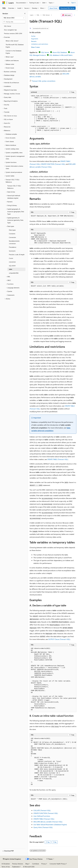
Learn (32, 15)
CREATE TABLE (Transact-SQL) (58, 459)
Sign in (73, 3)
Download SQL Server (67, 8)
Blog (27, 864)
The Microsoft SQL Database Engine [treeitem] (15, 46)
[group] (53, 114)
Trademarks (16, 867)
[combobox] (14, 18)
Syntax (33, 36)
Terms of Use (6, 867)
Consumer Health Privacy (58, 864)
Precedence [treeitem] (13, 247)
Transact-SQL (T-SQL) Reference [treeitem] (14, 187)
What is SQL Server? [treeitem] (12, 41)
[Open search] (68, 3)
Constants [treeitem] (12, 234)
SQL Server (46, 15)
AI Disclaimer (6, 864)
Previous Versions (18, 864)
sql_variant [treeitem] (12, 266)
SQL (38, 15)
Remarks (34, 41)
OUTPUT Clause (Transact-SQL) (59, 639)
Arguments (35, 39)
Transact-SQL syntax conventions (44, 81)
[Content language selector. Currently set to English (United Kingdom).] (12, 859)
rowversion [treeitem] (12, 262)
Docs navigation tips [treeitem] (10, 30)
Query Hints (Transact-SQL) (43, 827)
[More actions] (75, 15)
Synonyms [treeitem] (12, 251)
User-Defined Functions (42, 816)
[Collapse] (25, 14)
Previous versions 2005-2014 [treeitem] (13, 33)
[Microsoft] (4, 3)
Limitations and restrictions (40, 44)
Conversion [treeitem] (12, 237)
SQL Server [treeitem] (8, 26)
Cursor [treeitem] (11, 258)
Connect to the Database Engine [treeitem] (14, 52)
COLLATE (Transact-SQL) (42, 810)
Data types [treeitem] (12, 230)
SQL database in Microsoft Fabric (61, 55)
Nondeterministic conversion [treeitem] (14, 242)
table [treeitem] (11, 269)
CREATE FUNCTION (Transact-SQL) (53, 164)
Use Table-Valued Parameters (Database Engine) (50, 824)
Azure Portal (53, 8)
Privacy (44, 864)
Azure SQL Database (60, 52)
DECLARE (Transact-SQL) (48, 822)
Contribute (36, 864)
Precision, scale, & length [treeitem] (17, 254)
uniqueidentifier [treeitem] (14, 273)
